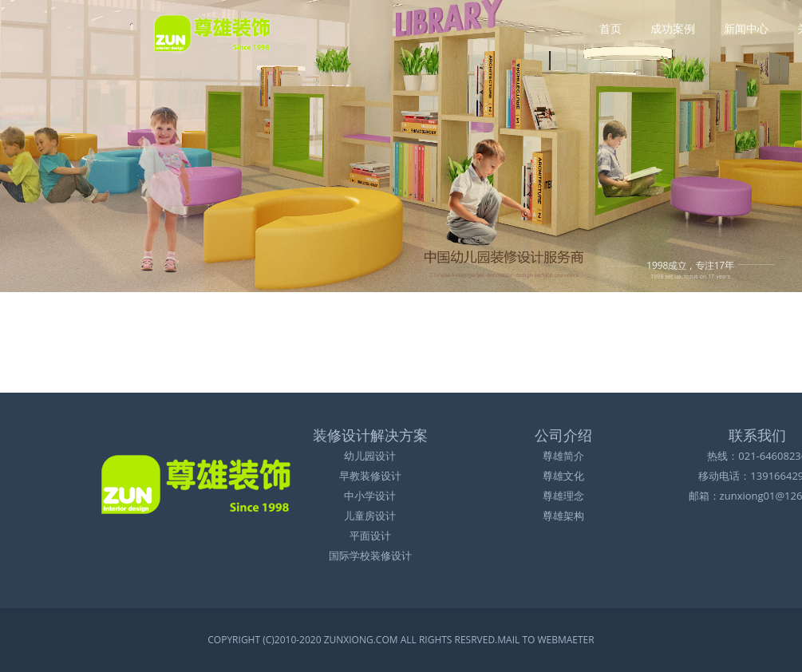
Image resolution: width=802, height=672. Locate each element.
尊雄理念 (563, 496)
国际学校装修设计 (370, 555)
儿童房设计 (370, 516)
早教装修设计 (370, 476)
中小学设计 (370, 496)
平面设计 (370, 536)
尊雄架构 (563, 516)
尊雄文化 (563, 476)
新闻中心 (746, 26)
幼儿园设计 (370, 456)
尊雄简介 (563, 456)
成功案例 (673, 26)
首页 (610, 26)
